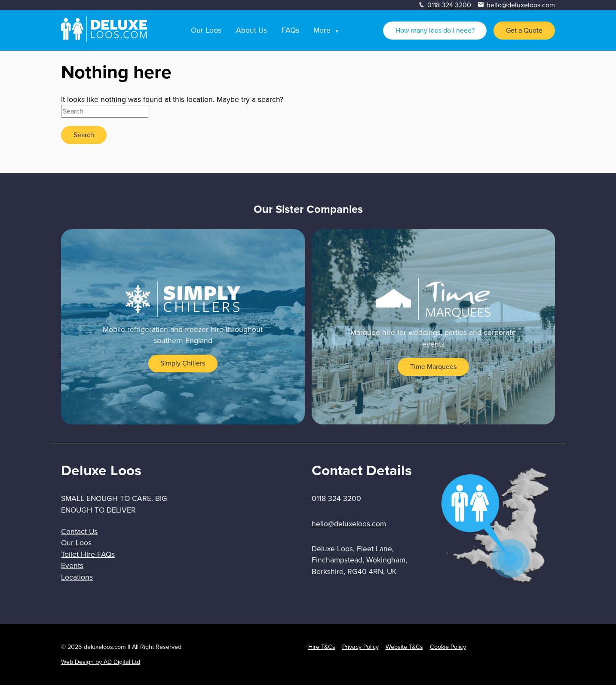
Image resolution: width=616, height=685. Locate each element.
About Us (251, 30)
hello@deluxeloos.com (521, 5)
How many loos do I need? (435, 30)
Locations (77, 577)
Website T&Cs (404, 647)
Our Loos (206, 30)
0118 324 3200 (449, 5)
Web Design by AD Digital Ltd (101, 662)
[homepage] (104, 40)
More (322, 30)
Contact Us (79, 531)
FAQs (290, 30)
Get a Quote (524, 30)
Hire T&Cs (322, 647)
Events (72, 565)
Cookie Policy (448, 647)
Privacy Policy (360, 647)
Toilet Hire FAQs (88, 554)
